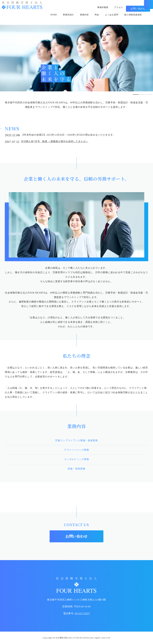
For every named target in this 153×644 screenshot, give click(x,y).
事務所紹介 (67, 19)
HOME (51, 19)
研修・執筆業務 (76, 469)
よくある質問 (114, 19)
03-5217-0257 (82, 613)
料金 (98, 19)
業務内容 (85, 19)
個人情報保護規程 (138, 19)
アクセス (118, 7)
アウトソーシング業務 (76, 450)
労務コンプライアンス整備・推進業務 (76, 440)
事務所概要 (101, 7)
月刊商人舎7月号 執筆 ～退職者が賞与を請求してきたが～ (55, 141)
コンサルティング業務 (76, 459)
